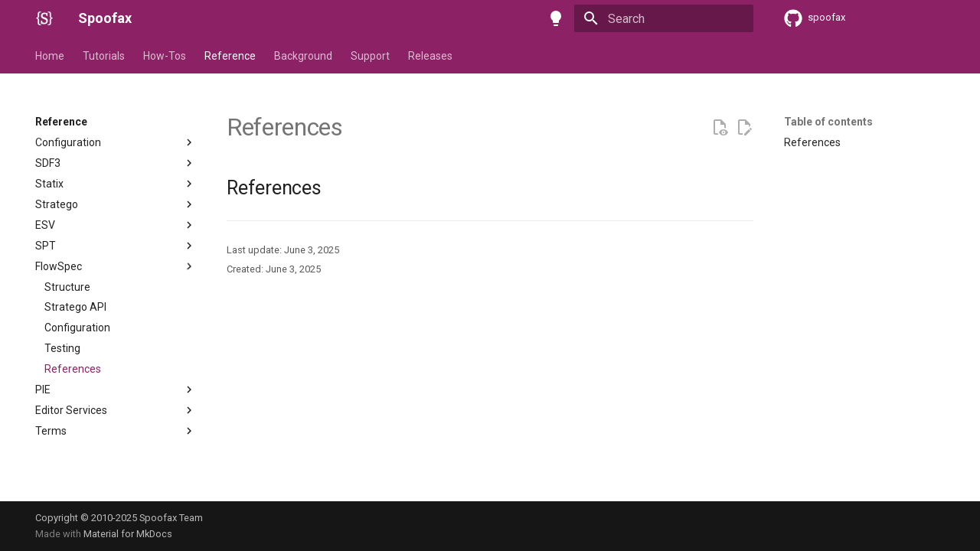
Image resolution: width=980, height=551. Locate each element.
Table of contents (828, 122)
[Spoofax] (44, 18)
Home (50, 56)
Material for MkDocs (128, 534)
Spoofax (105, 18)
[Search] (664, 18)
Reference (230, 56)
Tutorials (104, 56)
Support (370, 56)
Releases (430, 56)
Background (303, 56)
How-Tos (165, 56)
